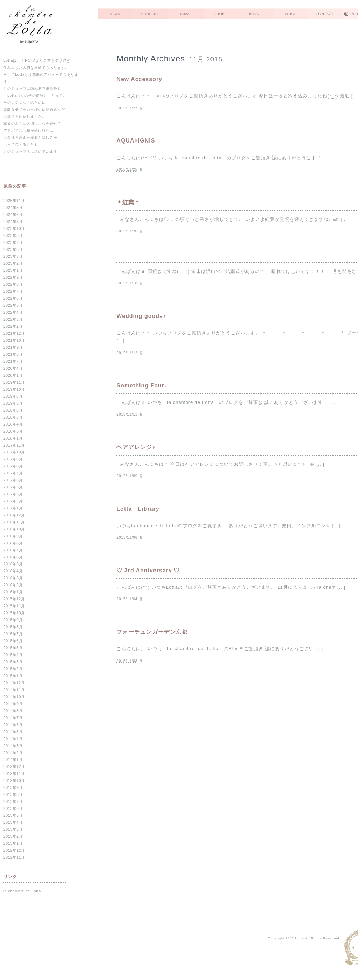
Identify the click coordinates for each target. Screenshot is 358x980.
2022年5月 (13, 306)
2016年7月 (13, 550)
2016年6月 (13, 557)
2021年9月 (13, 347)
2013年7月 (13, 802)
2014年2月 (13, 753)
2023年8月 (13, 236)
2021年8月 (13, 354)
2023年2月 (13, 264)
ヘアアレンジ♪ (136, 447)
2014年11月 (14, 690)
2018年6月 (13, 410)
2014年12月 (14, 683)
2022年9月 (13, 278)
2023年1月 (13, 271)
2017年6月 (13, 480)
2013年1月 (13, 844)
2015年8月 (13, 627)
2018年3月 (13, 431)
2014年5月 (13, 732)
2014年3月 (13, 746)
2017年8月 (13, 466)
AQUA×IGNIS (136, 141)
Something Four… (143, 386)
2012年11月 (14, 858)
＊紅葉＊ (128, 202)
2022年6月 (13, 299)
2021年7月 (13, 361)
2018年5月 (13, 417)
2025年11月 (14, 201)
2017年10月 (14, 452)
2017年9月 (13, 459)
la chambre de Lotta (22, 891)
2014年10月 (14, 697)
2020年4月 (13, 368)
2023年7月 (13, 243)
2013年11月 (14, 774)
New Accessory (139, 79)
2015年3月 (13, 662)
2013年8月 (13, 795)
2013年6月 (13, 809)
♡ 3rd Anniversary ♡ (148, 570)
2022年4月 (13, 313)
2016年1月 (13, 592)
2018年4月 (13, 424)
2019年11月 (14, 382)
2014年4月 (13, 739)
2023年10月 (14, 229)
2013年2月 (13, 837)
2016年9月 (13, 536)
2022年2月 (13, 326)
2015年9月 (13, 620)
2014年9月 (13, 704)
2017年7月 (13, 473)
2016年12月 (14, 515)
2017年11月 (14, 445)
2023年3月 (13, 257)
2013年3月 (13, 830)
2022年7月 (13, 292)
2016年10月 (14, 529)
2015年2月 (13, 669)
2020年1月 (13, 375)
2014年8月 (13, 711)
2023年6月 (13, 250)
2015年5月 (13, 648)
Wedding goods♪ (141, 316)
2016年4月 (13, 571)
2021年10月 (14, 340)
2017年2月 (13, 501)
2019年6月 (13, 396)
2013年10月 (14, 781)
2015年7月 (13, 634)
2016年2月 (13, 585)
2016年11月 (14, 522)
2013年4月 (13, 823)
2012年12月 (14, 851)
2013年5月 (13, 816)
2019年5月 (13, 403)
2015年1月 (13, 676)
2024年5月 (13, 222)
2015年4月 (13, 655)
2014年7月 (13, 718)
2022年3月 (13, 320)
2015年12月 (14, 599)
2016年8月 (13, 543)
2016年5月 (13, 564)
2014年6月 (13, 725)
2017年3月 (13, 494)
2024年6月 (13, 215)
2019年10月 (14, 389)
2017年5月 (13, 487)
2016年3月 (13, 578)
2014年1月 (13, 760)
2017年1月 (13, 508)
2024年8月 (13, 208)
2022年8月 (13, 285)
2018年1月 (13, 438)
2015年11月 (14, 606)
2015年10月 (14, 613)
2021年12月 (14, 333)
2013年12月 (14, 767)
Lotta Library (138, 509)
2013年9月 (13, 788)
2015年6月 (13, 641)
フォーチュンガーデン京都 (152, 632)
